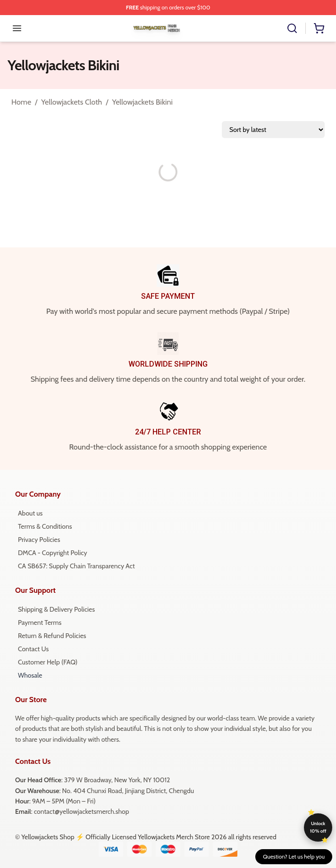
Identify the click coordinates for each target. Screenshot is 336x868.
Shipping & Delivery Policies (56, 609)
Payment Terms (40, 622)
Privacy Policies (39, 540)
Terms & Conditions (45, 526)
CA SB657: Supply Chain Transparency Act (76, 566)
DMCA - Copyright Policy (53, 553)
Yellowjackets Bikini (142, 102)
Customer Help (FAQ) (48, 662)
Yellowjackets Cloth (71, 102)
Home (21, 102)
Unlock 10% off (318, 827)
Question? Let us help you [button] (294, 856)
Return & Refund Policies (52, 636)
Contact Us (33, 649)
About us (30, 513)
